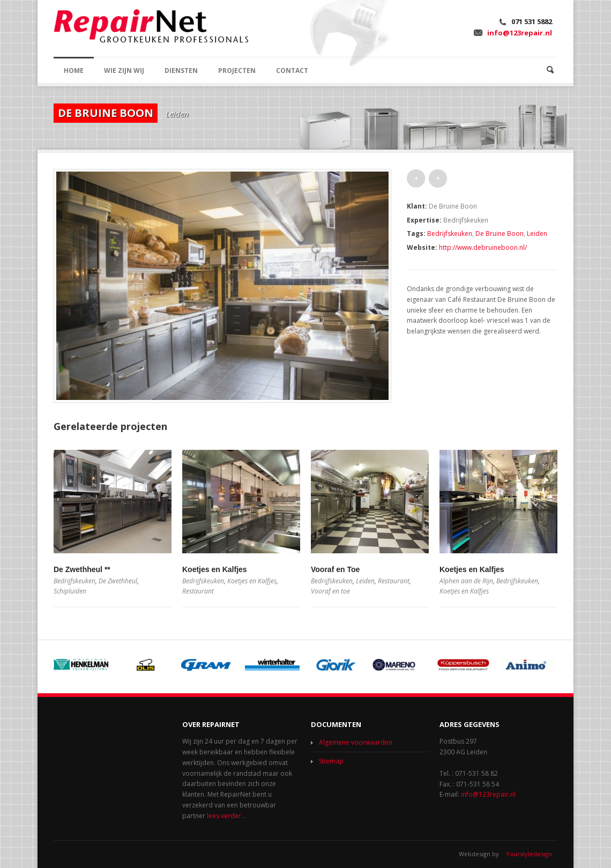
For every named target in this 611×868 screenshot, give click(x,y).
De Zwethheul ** (82, 569)
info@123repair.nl (520, 33)
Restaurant (198, 591)
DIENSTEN (181, 71)
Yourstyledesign (529, 854)
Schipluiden (70, 591)
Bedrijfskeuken (450, 233)
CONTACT (292, 71)
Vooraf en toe (330, 591)
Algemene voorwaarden (356, 742)
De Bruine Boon (500, 233)
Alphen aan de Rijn (466, 581)
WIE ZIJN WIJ (124, 71)
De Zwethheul (118, 581)
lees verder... (226, 816)
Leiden (537, 233)
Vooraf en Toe (335, 569)
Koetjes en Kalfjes (215, 569)
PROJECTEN (237, 71)
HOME (74, 71)
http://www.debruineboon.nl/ (483, 247)
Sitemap (331, 761)
